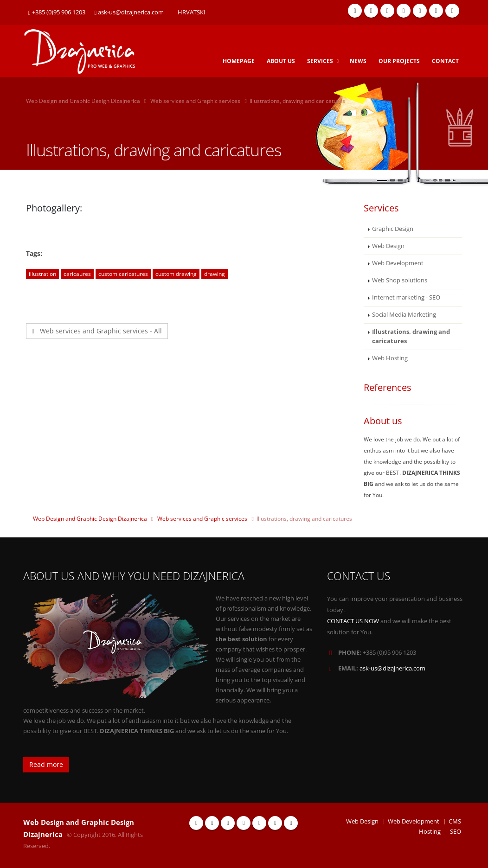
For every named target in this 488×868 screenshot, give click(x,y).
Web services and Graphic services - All (97, 331)
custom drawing (176, 274)
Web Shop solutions (400, 280)
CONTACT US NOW (353, 621)
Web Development (398, 263)
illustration (42, 274)
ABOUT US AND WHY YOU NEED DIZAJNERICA (134, 576)
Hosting (430, 832)
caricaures (77, 274)
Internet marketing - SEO (406, 297)
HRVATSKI (192, 12)
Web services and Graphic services (195, 101)
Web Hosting (390, 358)
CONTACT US (359, 576)
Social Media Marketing (404, 315)
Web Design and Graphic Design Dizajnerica (83, 101)
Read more (46, 764)
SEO (456, 832)
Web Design (388, 246)
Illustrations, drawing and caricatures (411, 336)
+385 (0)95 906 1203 (57, 12)
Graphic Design (393, 229)
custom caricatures (123, 274)
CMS (455, 821)
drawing (215, 274)
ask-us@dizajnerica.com (129, 12)
